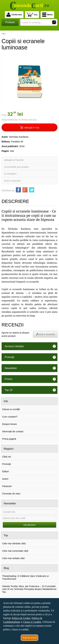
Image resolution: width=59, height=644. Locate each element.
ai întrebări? (10, 174)
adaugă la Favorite (14, 160)
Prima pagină (9, 439)
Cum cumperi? (10, 417)
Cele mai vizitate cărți (13, 558)
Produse (10, 22)
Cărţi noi (7, 457)
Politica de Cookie (21, 618)
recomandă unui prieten (17, 167)
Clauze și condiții (11, 409)
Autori (5, 479)
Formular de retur (11, 494)
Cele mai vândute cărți (14, 543)
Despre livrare (10, 424)
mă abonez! (29, 525)
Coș (32, 15)
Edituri (6, 471)
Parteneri (7, 486)
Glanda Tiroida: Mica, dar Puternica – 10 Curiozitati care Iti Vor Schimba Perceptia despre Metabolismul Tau (29, 589)
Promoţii (7, 464)
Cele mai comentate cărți (15, 551)
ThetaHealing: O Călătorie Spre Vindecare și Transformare (25, 577)
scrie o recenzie (12, 181)
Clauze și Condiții (32, 622)
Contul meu (14, 15)
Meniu (47, 15)
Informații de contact (13, 431)
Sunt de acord (30, 638)
